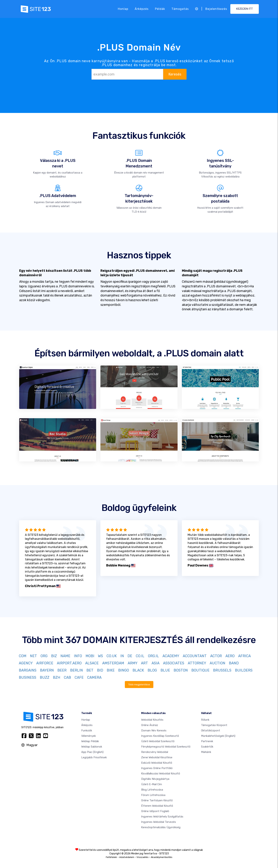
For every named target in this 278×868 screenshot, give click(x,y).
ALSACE (92, 663)
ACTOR (216, 656)
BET (90, 670)
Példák (160, 9)
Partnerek (207, 741)
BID (100, 670)
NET (33, 656)
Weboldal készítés (152, 720)
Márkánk (206, 752)
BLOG (152, 670)
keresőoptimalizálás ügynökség (161, 827)
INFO (78, 656)
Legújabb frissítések (94, 757)
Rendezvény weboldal (155, 752)
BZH (57, 677)
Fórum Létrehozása (153, 795)
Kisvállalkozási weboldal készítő (161, 774)
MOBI (90, 656)
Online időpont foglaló (155, 811)
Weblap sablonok (92, 747)
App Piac (92, 752)
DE (130, 656)
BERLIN (76, 670)
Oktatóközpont (211, 731)
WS (100, 656)
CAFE (79, 677)
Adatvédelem (127, 857)
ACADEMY (171, 656)
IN (122, 656)
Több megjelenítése (139, 685)
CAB (67, 677)
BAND (234, 663)
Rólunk (205, 720)
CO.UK (112, 656)
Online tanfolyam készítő (157, 800)
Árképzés (142, 9)
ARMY (133, 663)
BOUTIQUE (200, 670)
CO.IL (140, 656)
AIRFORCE (45, 663)
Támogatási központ (214, 725)
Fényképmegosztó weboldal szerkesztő (166, 747)
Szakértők (207, 747)
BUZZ (45, 677)
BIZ (54, 656)
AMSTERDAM (113, 663)
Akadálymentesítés (162, 857)
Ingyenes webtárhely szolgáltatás (162, 817)
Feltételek (111, 857)
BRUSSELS (222, 670)
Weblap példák (90, 741)
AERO (230, 656)
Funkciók (87, 731)
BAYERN (47, 670)
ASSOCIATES (174, 663)
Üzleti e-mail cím (152, 784)
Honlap (123, 9)
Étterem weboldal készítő (157, 806)
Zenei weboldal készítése (157, 757)
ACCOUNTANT (195, 656)
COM (23, 656)
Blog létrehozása (152, 790)
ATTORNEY (197, 663)
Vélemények (89, 736)
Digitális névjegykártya (155, 779)
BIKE (111, 670)
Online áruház (150, 725)
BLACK (138, 670)
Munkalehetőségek (218, 736)
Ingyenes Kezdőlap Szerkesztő (160, 736)
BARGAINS (28, 670)
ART (144, 663)
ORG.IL (153, 656)
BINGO (124, 670)
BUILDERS (244, 670)
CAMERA (94, 677)
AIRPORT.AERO (69, 663)
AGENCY (26, 663)
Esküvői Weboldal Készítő (157, 763)
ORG (44, 656)
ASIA (156, 663)
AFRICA (244, 656)
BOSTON (181, 670)
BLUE (165, 670)
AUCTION (217, 663)
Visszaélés (142, 857)
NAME (65, 656)
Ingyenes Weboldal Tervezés (159, 822)
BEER (62, 670)
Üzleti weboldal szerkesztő (158, 741)
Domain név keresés (154, 731)
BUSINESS (28, 677)
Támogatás (180, 9)
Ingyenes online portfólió (157, 768)
